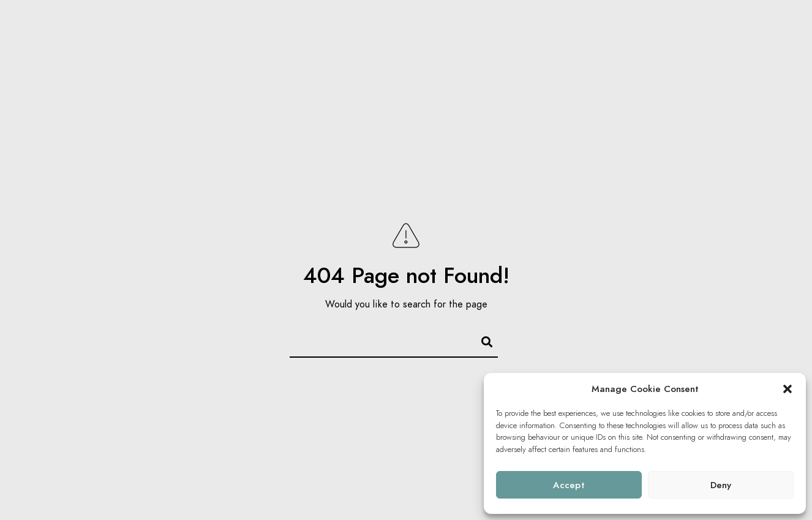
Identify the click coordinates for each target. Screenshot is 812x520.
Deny (721, 485)
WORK (692, 31)
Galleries (636, 31)
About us (748, 31)
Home (579, 31)
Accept (569, 485)
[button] (788, 389)
